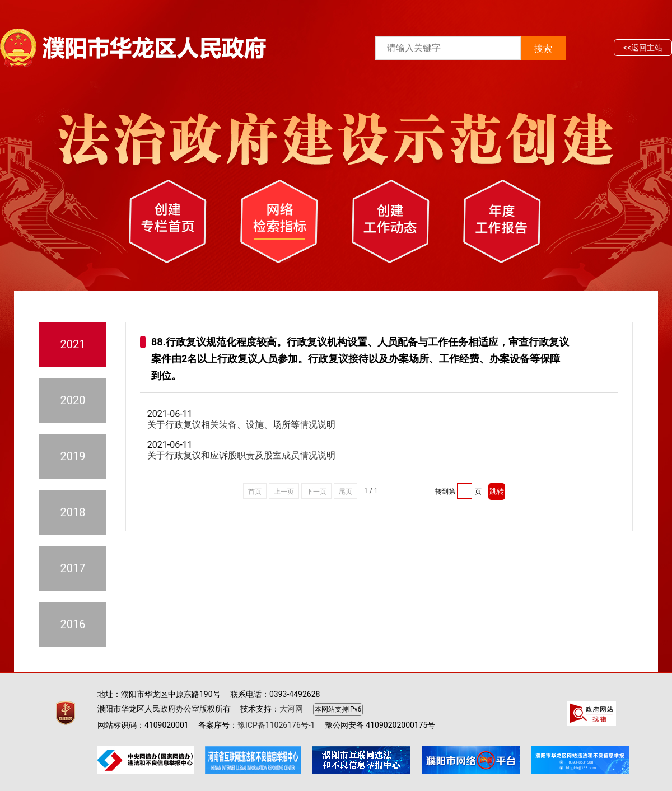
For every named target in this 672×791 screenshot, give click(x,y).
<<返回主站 (643, 48)
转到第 (445, 492)
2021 (73, 344)
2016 (73, 624)
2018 (73, 512)
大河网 (291, 709)
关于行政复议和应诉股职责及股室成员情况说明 (241, 455)
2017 (73, 568)
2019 (73, 456)
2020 (73, 400)
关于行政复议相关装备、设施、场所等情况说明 (241, 425)
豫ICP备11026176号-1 (276, 725)
